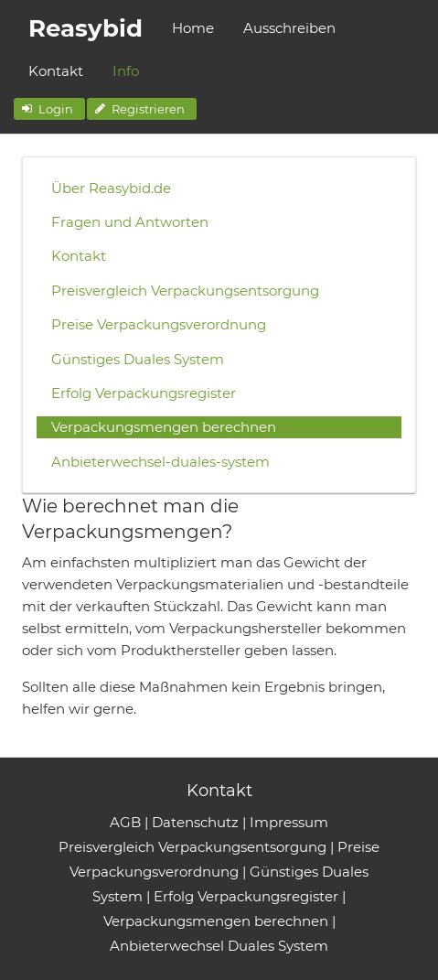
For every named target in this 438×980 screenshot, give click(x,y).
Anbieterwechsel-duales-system (160, 462)
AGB (125, 822)
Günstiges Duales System (138, 359)
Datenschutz (195, 822)
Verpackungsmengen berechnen (164, 427)
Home (193, 28)
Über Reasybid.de (111, 188)
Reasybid (85, 28)
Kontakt (56, 71)
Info (126, 71)
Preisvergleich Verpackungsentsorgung (185, 291)
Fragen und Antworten (130, 222)
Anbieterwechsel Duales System (219, 946)
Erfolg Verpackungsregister (144, 393)
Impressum (289, 822)
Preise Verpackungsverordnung (159, 324)
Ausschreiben (289, 28)
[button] (49, 109)
